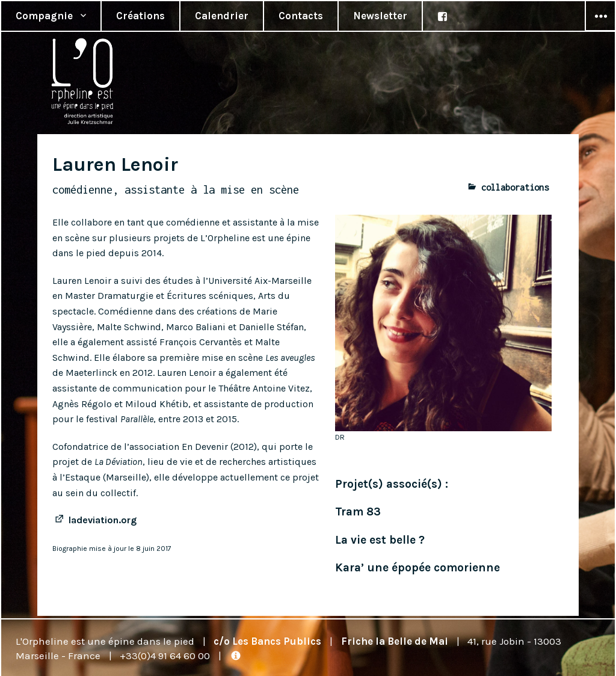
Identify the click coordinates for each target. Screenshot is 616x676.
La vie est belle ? (380, 540)
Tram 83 (358, 512)
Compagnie (44, 16)
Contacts (301, 16)
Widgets (600, 31)
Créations (140, 16)
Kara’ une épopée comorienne (417, 567)
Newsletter (380, 16)
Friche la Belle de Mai (395, 641)
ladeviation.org (103, 520)
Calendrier (222, 16)
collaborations (515, 187)
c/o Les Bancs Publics (267, 641)
